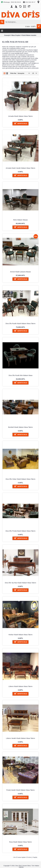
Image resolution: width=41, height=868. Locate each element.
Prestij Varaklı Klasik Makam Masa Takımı (20, 790)
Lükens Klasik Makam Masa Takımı (20, 686)
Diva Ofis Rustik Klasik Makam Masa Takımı (21, 324)
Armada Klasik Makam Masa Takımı (20, 116)
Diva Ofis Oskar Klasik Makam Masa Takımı (20, 479)
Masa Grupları (16, 35)
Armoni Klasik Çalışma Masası (21, 272)
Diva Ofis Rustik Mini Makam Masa (20, 375)
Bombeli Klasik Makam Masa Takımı (20, 427)
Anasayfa (7, 35)
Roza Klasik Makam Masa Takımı (20, 842)
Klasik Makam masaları (29, 35)
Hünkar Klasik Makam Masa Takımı (20, 635)
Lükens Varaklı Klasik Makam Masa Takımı (21, 738)
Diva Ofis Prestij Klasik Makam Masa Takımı (21, 531)
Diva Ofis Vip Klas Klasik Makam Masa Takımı (21, 583)
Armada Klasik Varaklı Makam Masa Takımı (20, 168)
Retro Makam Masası (20, 220)
